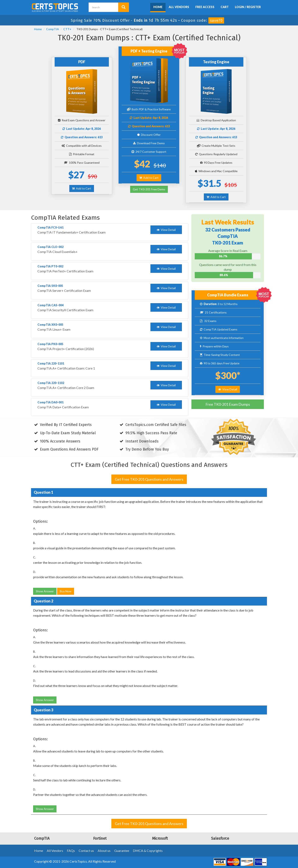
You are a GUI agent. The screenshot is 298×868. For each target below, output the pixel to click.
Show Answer (45, 591)
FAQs (71, 851)
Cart (225, 7)
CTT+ (67, 29)
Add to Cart (82, 188)
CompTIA (53, 29)
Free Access (205, 7)
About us (104, 851)
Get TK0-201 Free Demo (149, 189)
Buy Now (66, 591)
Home (158, 7)
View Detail (228, 389)
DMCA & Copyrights (148, 851)
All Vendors (179, 7)
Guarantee (122, 851)
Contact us (86, 851)
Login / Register (248, 7)
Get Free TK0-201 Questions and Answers (149, 479)
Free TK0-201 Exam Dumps (228, 404)
